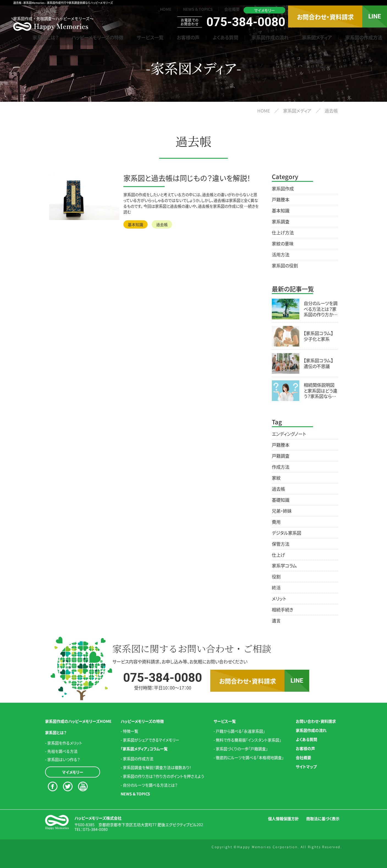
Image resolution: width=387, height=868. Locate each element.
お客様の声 (188, 37)
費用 (276, 522)
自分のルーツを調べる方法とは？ (150, 785)
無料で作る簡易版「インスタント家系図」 (248, 740)
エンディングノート (289, 434)
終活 (276, 587)
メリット (279, 598)
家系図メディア (317, 37)
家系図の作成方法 (364, 37)
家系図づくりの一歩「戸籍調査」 (242, 749)
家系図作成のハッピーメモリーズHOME (78, 721)
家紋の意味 (283, 243)
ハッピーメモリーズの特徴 (98, 37)
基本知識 (136, 224)
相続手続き (283, 609)
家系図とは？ (45, 37)
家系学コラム (284, 565)
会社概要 (232, 9)
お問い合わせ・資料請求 (316, 721)
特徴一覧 (131, 731)
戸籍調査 (281, 456)
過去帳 (162, 224)
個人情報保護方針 (283, 818)
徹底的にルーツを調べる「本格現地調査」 (250, 757)
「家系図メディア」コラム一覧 (144, 749)
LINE (375, 16)
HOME (166, 9)
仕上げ (278, 555)
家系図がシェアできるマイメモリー (151, 740)
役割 (276, 576)
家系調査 (281, 221)
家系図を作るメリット (65, 743)
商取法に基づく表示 (323, 818)
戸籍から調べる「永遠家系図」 (240, 731)
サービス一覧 (150, 37)
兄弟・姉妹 (282, 511)
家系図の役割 (285, 265)
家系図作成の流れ (270, 37)
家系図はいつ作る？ (64, 759)
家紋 (276, 478)
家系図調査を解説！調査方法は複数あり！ (157, 767)
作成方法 (281, 467)
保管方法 (281, 544)
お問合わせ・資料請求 (325, 17)
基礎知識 (281, 500)
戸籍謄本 (281, 199)
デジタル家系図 (287, 533)
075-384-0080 (95, 829)
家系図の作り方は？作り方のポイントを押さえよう (164, 776)
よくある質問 (226, 37)
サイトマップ (306, 767)
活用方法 (281, 254)
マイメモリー (265, 10)
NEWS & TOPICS (198, 9)
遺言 (276, 620)
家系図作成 (283, 188)
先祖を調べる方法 (62, 751)
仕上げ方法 (283, 232)
